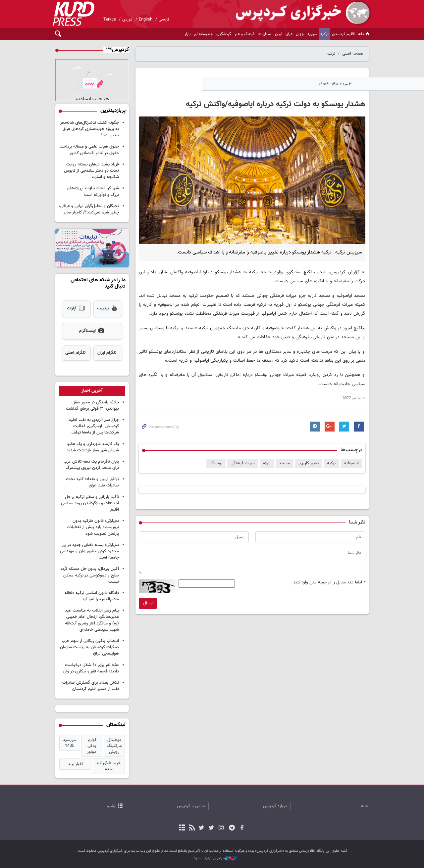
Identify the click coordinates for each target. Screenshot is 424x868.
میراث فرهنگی (243, 463)
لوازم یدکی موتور (92, 746)
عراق (289, 34)
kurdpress (293, 13)
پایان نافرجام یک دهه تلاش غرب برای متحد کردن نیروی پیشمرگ (91, 465)
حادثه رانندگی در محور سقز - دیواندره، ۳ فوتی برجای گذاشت (92, 406)
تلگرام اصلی (75, 353)
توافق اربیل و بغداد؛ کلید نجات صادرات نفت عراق (92, 482)
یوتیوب (108, 309)
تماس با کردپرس (191, 806)
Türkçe (110, 20)
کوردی (127, 20)
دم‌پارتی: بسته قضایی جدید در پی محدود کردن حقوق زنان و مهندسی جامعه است (89, 551)
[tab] (92, 391)
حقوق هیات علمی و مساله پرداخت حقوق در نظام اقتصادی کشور (89, 150)
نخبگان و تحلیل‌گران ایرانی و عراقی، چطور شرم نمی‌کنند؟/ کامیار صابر (89, 209)
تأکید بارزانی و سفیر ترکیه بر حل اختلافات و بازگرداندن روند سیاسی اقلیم (90, 503)
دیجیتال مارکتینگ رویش (114, 746)
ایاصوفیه (351, 463)
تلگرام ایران (107, 353)
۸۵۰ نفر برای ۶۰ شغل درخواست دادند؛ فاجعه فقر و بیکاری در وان (91, 668)
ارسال (148, 603)
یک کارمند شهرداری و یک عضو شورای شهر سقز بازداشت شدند (93, 447)
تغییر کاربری (309, 463)
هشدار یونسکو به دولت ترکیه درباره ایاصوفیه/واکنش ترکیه (276, 104)
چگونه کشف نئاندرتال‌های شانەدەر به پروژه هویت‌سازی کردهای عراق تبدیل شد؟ (90, 129)
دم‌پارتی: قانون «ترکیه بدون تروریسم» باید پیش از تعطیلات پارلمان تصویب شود (93, 527)
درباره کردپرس (275, 806)
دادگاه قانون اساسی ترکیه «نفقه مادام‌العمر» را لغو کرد (92, 596)
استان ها (265, 34)
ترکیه (324, 34)
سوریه (312, 34)
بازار (187, 34)
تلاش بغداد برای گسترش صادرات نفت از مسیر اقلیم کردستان (91, 686)
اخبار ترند (75, 764)
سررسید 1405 (70, 743)
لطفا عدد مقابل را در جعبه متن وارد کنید (329, 583)
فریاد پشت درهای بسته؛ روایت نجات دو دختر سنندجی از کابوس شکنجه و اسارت (91, 171)
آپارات (76, 309)
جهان (300, 34)
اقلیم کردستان (343, 34)
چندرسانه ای (203, 34)
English (146, 20)
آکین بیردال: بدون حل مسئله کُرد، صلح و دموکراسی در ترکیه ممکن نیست (90, 575)
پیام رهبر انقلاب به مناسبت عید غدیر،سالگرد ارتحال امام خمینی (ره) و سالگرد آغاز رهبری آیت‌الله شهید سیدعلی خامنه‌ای (92, 620)
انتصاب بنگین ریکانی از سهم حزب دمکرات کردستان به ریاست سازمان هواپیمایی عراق (89, 647)
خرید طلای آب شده (109, 766)
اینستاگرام (92, 331)
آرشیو (112, 806)
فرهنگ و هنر (244, 34)
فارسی (164, 20)
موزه (267, 463)
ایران (279, 34)
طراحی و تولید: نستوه (215, 858)
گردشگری (224, 34)
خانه (364, 34)
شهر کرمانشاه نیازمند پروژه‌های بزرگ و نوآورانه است (93, 191)
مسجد (285, 463)
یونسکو (216, 463)
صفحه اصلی (353, 54)
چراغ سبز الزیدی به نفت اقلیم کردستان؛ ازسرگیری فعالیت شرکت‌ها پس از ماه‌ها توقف (94, 426)
